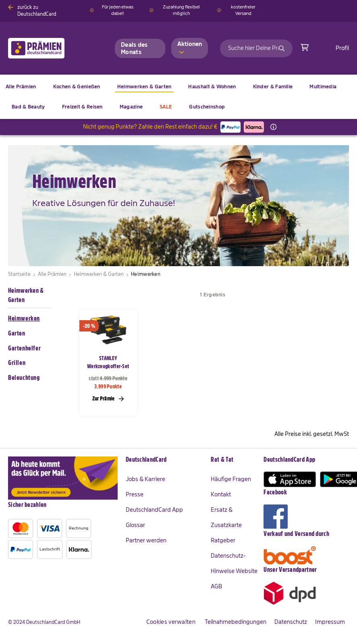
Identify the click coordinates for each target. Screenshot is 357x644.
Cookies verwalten (171, 622)
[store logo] (49, 48)
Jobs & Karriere (145, 479)
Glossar (135, 525)
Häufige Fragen (231, 479)
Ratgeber (223, 540)
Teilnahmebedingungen (236, 622)
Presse (135, 494)
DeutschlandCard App (154, 510)
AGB (216, 586)
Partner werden (146, 540)
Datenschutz (291, 622)
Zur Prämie (108, 398)
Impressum (330, 622)
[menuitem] (77, 87)
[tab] (164, 460)
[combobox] (256, 48)
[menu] (178, 97)
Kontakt (221, 494)
